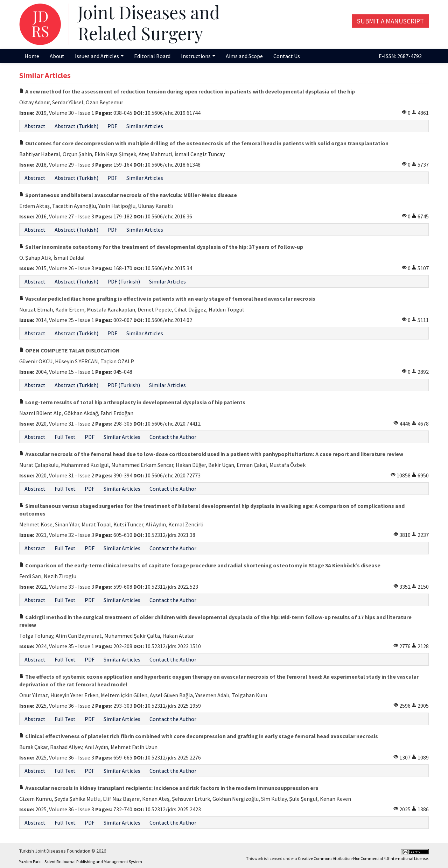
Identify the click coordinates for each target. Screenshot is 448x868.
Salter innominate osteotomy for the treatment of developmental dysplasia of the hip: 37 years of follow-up (161, 247)
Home (32, 56)
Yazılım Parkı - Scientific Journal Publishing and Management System (81, 862)
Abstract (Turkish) (76, 126)
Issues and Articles (99, 56)
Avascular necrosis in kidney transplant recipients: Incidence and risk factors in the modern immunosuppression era (169, 788)
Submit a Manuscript (390, 21)
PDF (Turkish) (124, 281)
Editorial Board (152, 56)
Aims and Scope (244, 56)
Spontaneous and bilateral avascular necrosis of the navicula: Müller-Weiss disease (128, 195)
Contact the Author (173, 437)
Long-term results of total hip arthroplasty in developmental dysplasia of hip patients (132, 402)
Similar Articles (145, 126)
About (57, 56)
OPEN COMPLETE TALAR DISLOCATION (69, 350)
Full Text (65, 437)
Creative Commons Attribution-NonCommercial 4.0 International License (363, 858)
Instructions (198, 56)
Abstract (35, 126)
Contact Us (287, 56)
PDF (112, 126)
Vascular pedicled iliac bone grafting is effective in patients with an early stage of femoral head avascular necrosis (167, 299)
